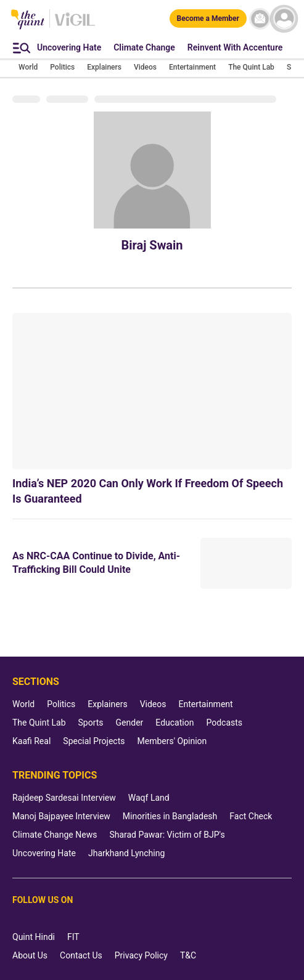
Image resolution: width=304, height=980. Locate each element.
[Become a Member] (208, 18)
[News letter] (260, 19)
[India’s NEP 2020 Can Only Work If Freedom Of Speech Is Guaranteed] (152, 391)
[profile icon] (284, 19)
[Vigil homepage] (75, 25)
